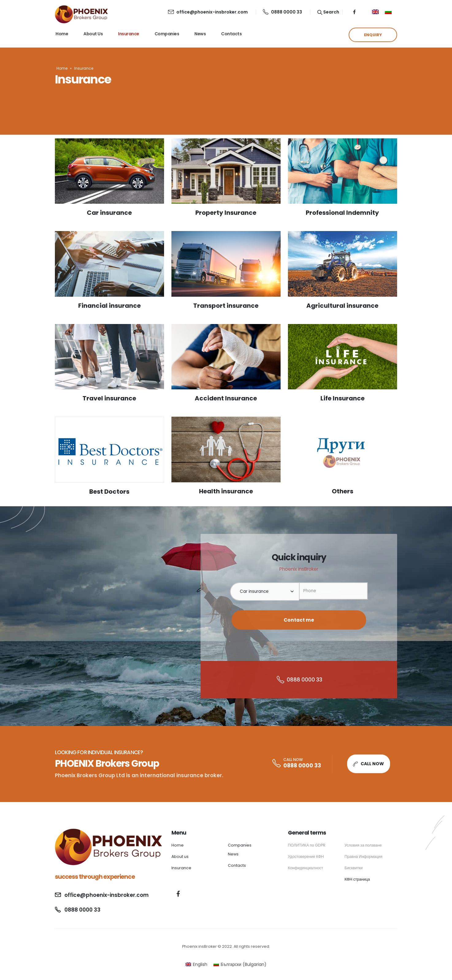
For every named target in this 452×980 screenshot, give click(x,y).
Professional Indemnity (342, 213)
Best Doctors (109, 492)
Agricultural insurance (342, 306)
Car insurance (109, 213)
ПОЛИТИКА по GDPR (307, 845)
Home (62, 34)
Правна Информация (363, 857)
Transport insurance (226, 306)
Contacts (231, 34)
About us (93, 34)
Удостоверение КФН (306, 857)
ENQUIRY (373, 35)
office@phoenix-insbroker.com (208, 12)
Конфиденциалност (306, 868)
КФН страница (357, 879)
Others (343, 491)
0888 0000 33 (282, 12)
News (200, 34)
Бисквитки (353, 868)
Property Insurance (226, 213)
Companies (167, 34)
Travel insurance (109, 398)
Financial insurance (109, 306)
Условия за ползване (363, 845)
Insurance (129, 34)
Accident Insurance (226, 398)
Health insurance (226, 491)
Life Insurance (343, 398)
